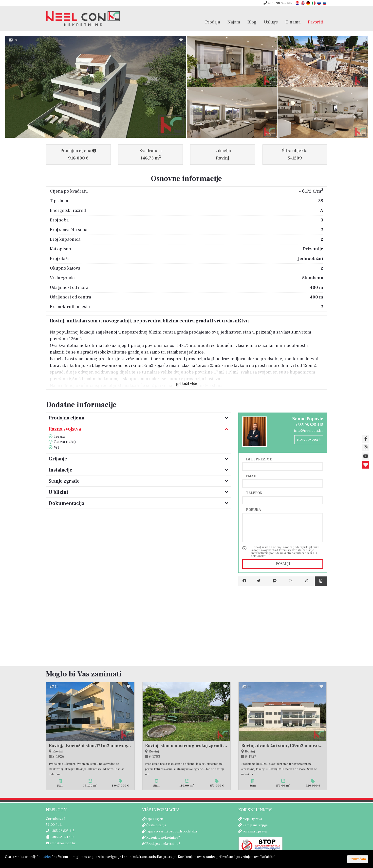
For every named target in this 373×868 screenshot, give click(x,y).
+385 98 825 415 (278, 3)
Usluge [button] (271, 22)
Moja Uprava (252, 819)
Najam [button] (234, 22)
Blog (252, 22)
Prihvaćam (358, 859)
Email (252, 476)
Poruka (253, 510)
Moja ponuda (309, 440)
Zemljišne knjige (255, 825)
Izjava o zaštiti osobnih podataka (172, 831)
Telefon (254, 493)
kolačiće (45, 857)
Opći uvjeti (155, 819)
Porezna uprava (255, 831)
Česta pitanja (156, 825)
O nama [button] (293, 22)
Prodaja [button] (213, 22)
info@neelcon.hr (308, 431)
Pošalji (283, 564)
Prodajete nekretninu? (163, 844)
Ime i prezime (259, 459)
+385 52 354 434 (60, 837)
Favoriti (316, 22)
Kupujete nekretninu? (163, 838)
